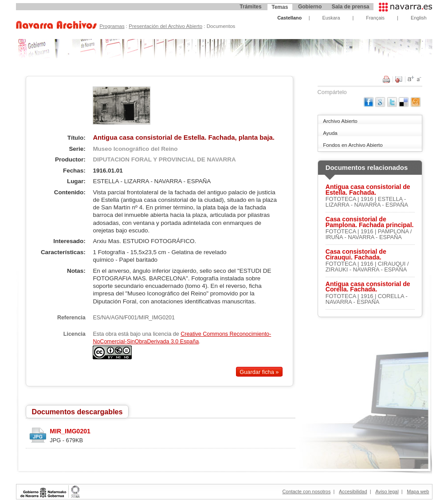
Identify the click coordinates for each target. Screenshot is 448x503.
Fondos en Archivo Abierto (353, 145)
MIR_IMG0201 (70, 431)
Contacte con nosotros (307, 491)
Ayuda (330, 133)
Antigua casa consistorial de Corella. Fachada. (368, 287)
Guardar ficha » (259, 372)
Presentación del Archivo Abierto (165, 26)
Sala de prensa (351, 7)
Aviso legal (387, 491)
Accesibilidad (353, 491)
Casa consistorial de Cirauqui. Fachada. (356, 255)
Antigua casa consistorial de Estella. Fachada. (368, 190)
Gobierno (310, 7)
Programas (112, 26)
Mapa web (418, 491)
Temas (280, 7)
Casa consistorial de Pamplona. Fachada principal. (370, 222)
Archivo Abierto (340, 121)
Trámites (250, 7)
